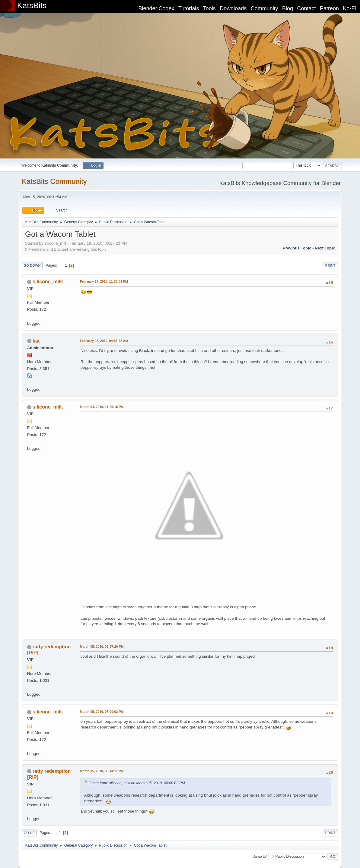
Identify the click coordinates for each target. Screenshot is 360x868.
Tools (209, 8)
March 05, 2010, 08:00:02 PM (102, 712)
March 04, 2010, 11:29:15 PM (102, 407)
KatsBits (32, 5)
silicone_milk (48, 282)
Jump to (259, 856)
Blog (288, 8)
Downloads (233, 8)
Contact (307, 8)
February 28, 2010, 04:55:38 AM (104, 341)
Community (264, 8)
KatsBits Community (54, 181)
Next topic (325, 248)
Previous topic (297, 248)
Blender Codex (156, 8)
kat (36, 341)
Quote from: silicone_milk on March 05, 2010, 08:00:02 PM (137, 783)
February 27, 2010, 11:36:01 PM (104, 281)
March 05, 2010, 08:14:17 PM (102, 771)
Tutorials (189, 8)
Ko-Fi (350, 8)
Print (330, 265)
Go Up (29, 833)
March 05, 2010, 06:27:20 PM (102, 647)
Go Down (32, 265)
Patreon (329, 8)
